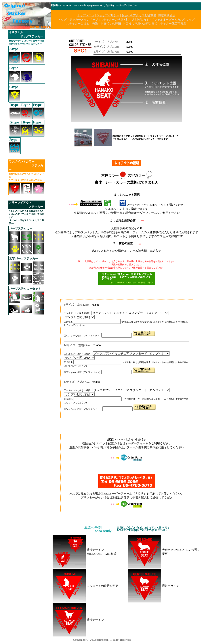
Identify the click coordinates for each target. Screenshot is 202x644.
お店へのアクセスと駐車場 (139, 15)
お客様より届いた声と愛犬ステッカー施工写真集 (154, 24)
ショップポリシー (108, 15)
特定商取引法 (167, 15)
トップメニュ (86, 15)
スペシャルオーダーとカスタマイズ (172, 20)
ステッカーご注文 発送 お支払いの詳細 (94, 24)
